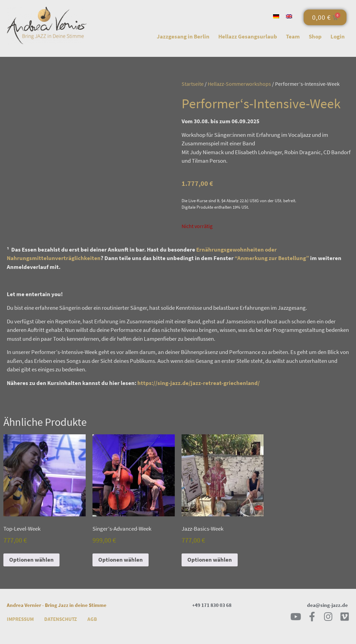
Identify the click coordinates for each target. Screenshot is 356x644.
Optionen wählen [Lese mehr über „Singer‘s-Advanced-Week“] (121, 560)
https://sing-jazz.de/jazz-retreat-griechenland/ (199, 383)
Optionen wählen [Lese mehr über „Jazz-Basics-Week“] (210, 560)
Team (293, 36)
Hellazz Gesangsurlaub (248, 36)
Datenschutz (61, 619)
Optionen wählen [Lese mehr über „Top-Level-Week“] (31, 560)
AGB (92, 619)
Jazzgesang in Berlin (183, 36)
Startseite (193, 84)
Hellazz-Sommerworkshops (239, 84)
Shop (315, 36)
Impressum (20, 619)
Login (338, 36)
